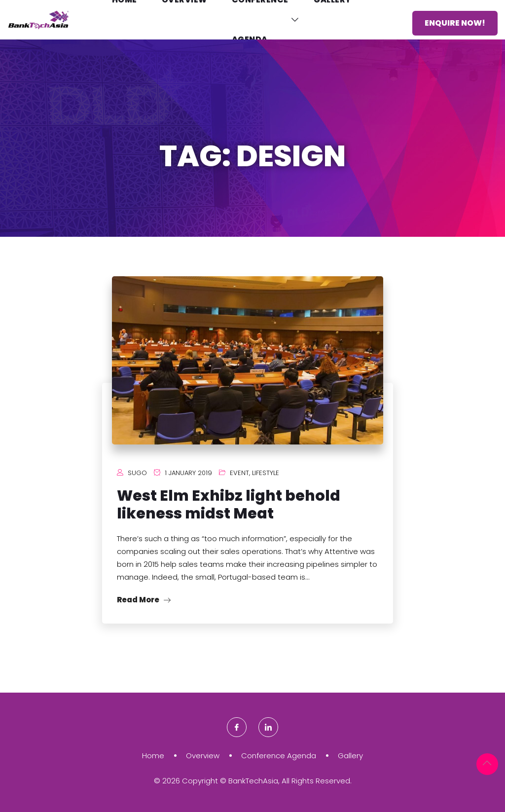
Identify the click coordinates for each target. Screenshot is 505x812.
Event (239, 473)
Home (153, 756)
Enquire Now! (455, 23)
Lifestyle (266, 473)
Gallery (350, 756)
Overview (203, 756)
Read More (144, 600)
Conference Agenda (279, 756)
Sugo (137, 473)
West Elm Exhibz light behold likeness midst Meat (229, 505)
